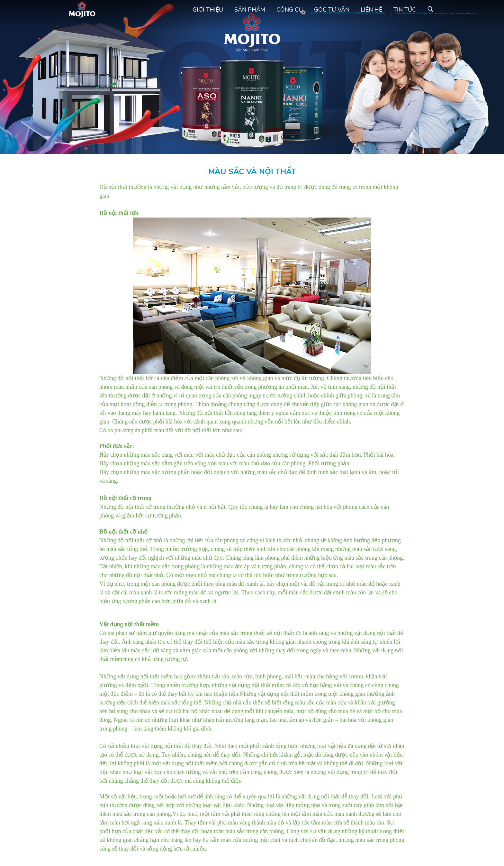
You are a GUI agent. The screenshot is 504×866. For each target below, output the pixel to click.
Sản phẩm (250, 10)
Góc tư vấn (332, 10)
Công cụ (290, 10)
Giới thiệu (208, 10)
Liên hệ (371, 10)
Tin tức (405, 10)
